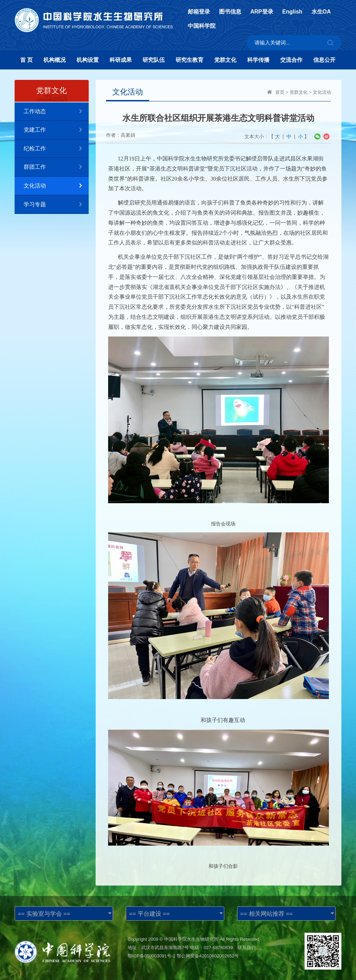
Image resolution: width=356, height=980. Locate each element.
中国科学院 (202, 26)
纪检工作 (56, 149)
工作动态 (56, 112)
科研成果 (121, 60)
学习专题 (56, 205)
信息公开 (324, 60)
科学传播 (258, 60)
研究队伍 (154, 60)
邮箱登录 (199, 12)
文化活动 (56, 186)
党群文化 (225, 60)
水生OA (321, 12)
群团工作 (56, 167)
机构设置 (88, 60)
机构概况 (55, 60)
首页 (280, 92)
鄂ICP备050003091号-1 (151, 956)
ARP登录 (262, 12)
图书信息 (230, 12)
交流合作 (291, 60)
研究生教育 (189, 60)
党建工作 (56, 130)
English (292, 12)
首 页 (26, 60)
